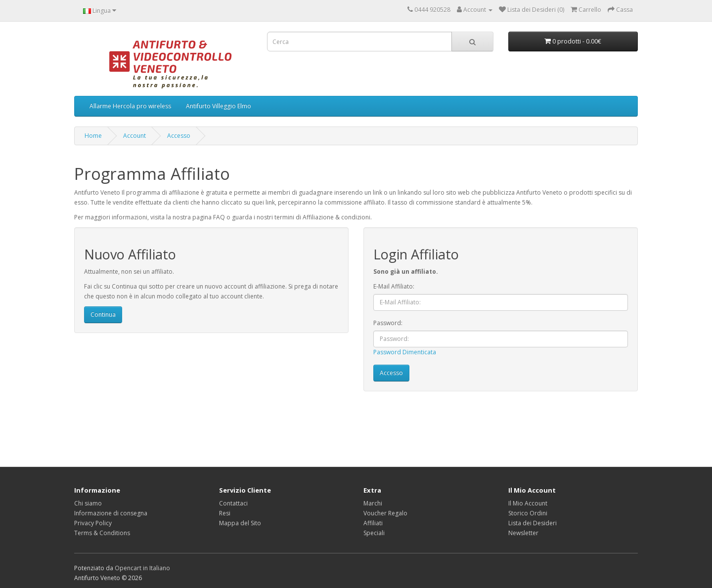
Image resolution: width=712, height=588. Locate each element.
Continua (103, 315)
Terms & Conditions (102, 533)
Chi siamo (88, 503)
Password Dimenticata (405, 352)
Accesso (179, 136)
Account (134, 136)
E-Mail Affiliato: (394, 286)
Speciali (374, 533)
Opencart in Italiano (142, 568)
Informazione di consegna (111, 513)
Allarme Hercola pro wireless (130, 106)
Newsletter (523, 533)
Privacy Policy (93, 523)
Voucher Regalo (385, 513)
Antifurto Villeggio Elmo (219, 106)
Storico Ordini (528, 513)
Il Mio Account (528, 503)
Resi (225, 513)
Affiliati (373, 523)
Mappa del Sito (240, 523)
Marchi (373, 503)
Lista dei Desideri (533, 523)
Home (93, 136)
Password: (388, 323)
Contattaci (233, 503)
